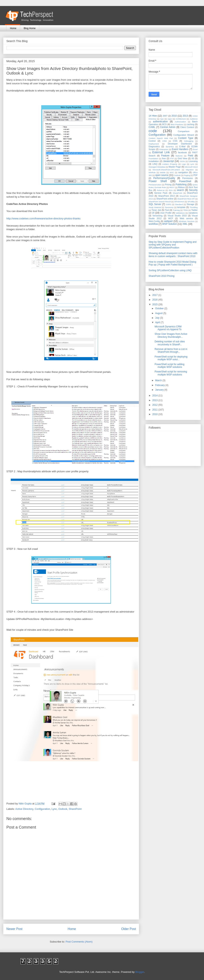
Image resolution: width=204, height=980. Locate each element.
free (164, 158)
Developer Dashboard (180, 144)
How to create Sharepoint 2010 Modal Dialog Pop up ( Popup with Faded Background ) (172, 263)
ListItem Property (170, 164)
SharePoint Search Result (160, 202)
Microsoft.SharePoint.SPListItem (166, 170)
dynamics (170, 147)
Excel (195, 149)
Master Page (175, 167)
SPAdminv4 (179, 202)
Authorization (180, 122)
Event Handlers (180, 149)
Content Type (186, 138)
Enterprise (164, 149)
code (153, 131)
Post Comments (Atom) (79, 942)
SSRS (169, 204)
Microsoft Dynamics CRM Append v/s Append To (168, 328)
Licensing (193, 161)
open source (162, 175)
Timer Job (156, 210)
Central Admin (168, 127)
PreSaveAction (155, 185)
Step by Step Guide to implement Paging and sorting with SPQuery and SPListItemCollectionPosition (173, 245)
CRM (165, 141)
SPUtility (191, 202)
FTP (172, 159)
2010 (174, 116)
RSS (171, 190)
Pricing (168, 185)
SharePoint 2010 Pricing (161, 276)
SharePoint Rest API (186, 199)
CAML (152, 127)
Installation (154, 161)
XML (185, 224)
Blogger (140, 972)
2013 (185, 116)
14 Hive (153, 116)
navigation (183, 172)
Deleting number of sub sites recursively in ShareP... (170, 343)
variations (193, 213)
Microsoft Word (191, 167)
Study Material (155, 207)
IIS (193, 158)
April (158, 322)
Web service (186, 218)
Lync (54, 809)
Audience (194, 119)
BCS (164, 124)
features (179, 156)
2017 (155, 295)
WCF (171, 218)
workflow (153, 224)
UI (153, 213)
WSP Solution (170, 224)
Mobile (163, 172)
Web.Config (154, 221)
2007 (165, 116)
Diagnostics (154, 146)
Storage (190, 204)
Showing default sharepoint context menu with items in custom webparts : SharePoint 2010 (173, 255)
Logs (184, 164)
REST (172, 187)
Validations (180, 213)
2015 (155, 304)
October (160, 308)
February (160, 385)
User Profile (166, 213)
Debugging (189, 141)
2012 (155, 405)
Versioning (157, 216)
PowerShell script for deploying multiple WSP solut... (171, 358)
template (181, 207)
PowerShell (185, 181)
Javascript (168, 161)
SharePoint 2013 (166, 196)
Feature (165, 156)
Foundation (153, 159)
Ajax (162, 119)
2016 (155, 300)
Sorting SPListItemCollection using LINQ (170, 270)
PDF (195, 175)
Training (176, 210)
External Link (161, 152)
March (159, 380)
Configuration (42, 809)
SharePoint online (165, 199)
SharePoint (75, 809)
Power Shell (158, 181)
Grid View (182, 158)
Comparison (184, 131)
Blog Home (30, 28)
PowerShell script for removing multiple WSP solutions (171, 373)
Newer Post (14, 929)
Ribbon (181, 187)
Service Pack (161, 193)
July (158, 318)
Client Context (187, 127)
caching (191, 124)
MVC (172, 172)
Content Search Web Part (161, 138)
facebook (182, 152)
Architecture (181, 119)
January (160, 390)
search (180, 190)
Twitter (194, 210)
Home (13, 28)
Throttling (194, 207)
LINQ (155, 164)
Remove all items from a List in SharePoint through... (171, 351)
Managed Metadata (157, 167)
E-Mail (182, 146)
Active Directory (24, 809)
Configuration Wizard (184, 135)
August (159, 313)
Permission (188, 178)
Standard (179, 204)
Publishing (181, 185)
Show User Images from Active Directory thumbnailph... (171, 335)
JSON (182, 161)
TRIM (185, 210)
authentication (160, 122)
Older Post (128, 929)
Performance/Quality (164, 178)
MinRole (152, 172)
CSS (175, 141)
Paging (187, 175)
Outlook (63, 809)
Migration (190, 170)
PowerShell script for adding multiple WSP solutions (169, 366)
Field (190, 156)
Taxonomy (169, 207)
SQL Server (155, 204)
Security (193, 190)
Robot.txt (161, 190)
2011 (155, 410)
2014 (155, 396)
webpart (168, 221)
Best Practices (177, 124)
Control (152, 141)
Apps (170, 119)
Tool (167, 210)
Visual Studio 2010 (177, 216)
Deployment (154, 144)
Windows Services (187, 221)
